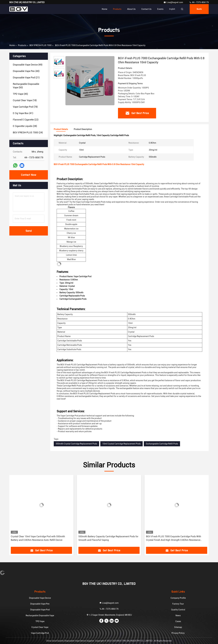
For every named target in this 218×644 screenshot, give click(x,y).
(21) (26, 78)
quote (199, 9)
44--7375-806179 (199, 2)
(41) (23, 113)
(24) (28, 133)
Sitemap (178, 627)
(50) (26, 86)
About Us (131, 9)
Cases (178, 621)
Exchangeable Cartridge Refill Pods (162, 444)
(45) (20, 94)
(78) (25, 107)
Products (117, 9)
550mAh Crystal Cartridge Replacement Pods (76, 444)
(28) (25, 126)
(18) (25, 100)
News (178, 615)
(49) (28, 65)
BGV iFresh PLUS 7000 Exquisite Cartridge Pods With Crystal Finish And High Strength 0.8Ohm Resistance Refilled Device (174, 538)
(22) (26, 120)
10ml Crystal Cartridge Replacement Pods (121, 444)
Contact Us (146, 9)
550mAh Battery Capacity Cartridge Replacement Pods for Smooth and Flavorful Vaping (108, 538)
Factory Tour (178, 604)
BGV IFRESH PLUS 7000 (41, 45)
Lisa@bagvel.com (173, 2)
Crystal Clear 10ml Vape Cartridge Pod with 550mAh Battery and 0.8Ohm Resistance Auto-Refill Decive (38, 538)
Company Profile (178, 598)
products (22, 45)
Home (104, 9)
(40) (26, 71)
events (160, 9)
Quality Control (178, 610)
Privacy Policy (178, 633)
